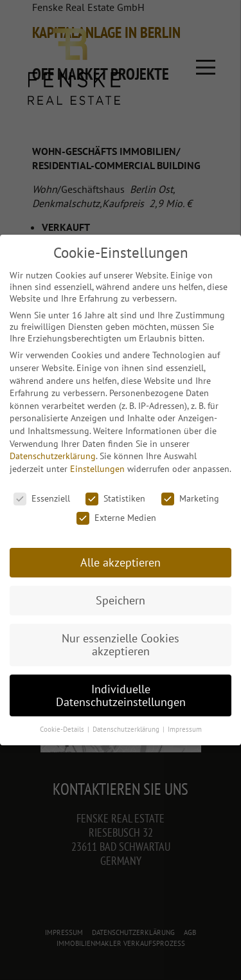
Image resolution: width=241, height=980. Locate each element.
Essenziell (42, 498)
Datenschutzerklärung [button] (127, 729)
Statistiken (115, 498)
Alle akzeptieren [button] (121, 562)
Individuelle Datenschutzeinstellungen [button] (121, 695)
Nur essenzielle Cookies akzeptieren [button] (121, 645)
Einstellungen (97, 469)
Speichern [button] (121, 600)
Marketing (190, 498)
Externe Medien (116, 518)
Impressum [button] (185, 729)
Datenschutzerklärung (53, 456)
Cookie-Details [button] (63, 729)
